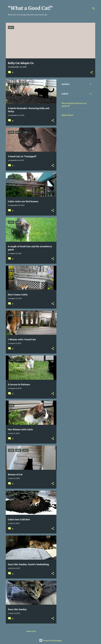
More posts (31, 631)
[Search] (94, 8)
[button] (92, 72)
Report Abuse (67, 115)
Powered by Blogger (51, 640)
